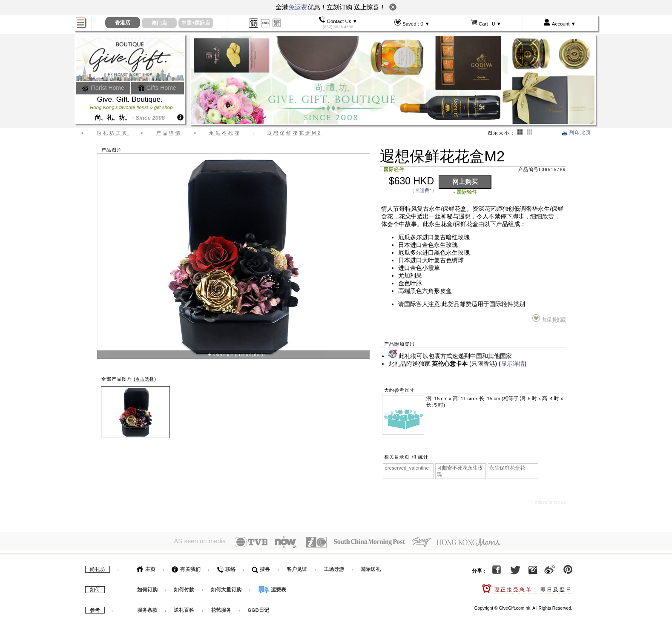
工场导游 (334, 568)
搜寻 (261, 568)
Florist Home (103, 88)
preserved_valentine (407, 468)
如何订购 (147, 588)
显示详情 (513, 364)
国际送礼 (370, 568)
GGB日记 (258, 608)
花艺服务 (221, 608)
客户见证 (297, 568)
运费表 (272, 588)
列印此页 (577, 132)
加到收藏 (549, 319)
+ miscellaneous (548, 502)
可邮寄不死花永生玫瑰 (460, 471)
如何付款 (185, 588)
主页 (146, 568)
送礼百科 (184, 608)
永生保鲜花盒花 (507, 468)
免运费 (298, 7)
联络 (226, 568)
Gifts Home (157, 88)
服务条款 (147, 608)
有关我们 (186, 568)
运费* (425, 190)
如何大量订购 (227, 588)
